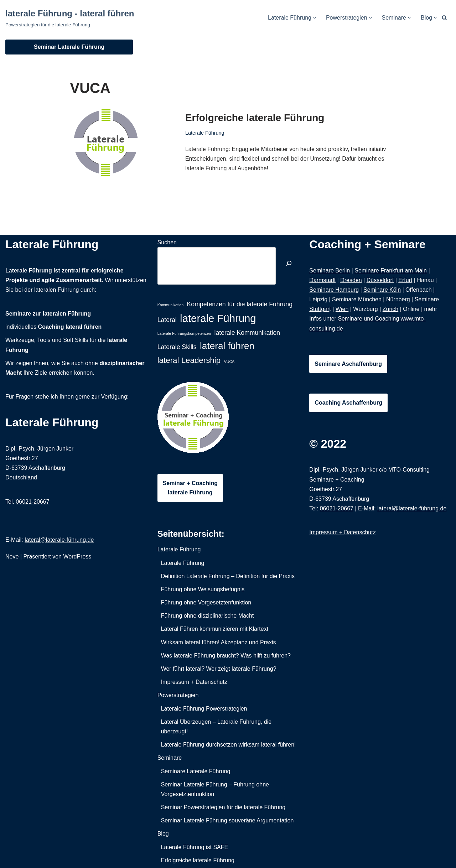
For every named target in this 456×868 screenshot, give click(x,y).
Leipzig (318, 299)
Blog (163, 834)
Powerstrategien (178, 695)
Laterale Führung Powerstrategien (204, 709)
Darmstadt (322, 280)
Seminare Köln (382, 290)
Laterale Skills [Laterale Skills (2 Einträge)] (177, 347)
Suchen (167, 242)
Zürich (390, 309)
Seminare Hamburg (334, 290)
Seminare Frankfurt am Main (391, 271)
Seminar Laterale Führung (69, 47)
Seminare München (357, 299)
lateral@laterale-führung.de (59, 540)
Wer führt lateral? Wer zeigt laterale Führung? (219, 669)
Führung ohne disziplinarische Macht (208, 616)
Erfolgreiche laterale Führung (255, 118)
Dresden (351, 280)
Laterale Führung (205, 133)
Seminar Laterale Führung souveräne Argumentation (227, 820)
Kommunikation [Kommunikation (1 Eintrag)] (170, 305)
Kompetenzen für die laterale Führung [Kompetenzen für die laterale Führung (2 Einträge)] (240, 304)
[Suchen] (289, 264)
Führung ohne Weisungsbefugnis (203, 589)
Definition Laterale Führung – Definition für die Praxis (228, 576)
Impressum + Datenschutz (194, 682)
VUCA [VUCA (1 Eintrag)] (229, 362)
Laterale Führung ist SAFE (195, 847)
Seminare (170, 758)
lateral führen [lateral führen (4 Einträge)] (227, 346)
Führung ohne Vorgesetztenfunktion (206, 602)
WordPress (77, 557)
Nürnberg (398, 299)
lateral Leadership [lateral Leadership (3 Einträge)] (189, 360)
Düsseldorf (380, 280)
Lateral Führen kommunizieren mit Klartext (215, 629)
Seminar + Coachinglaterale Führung (190, 488)
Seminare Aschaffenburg (348, 364)
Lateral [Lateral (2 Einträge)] (167, 320)
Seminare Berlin (330, 271)
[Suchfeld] (444, 18)
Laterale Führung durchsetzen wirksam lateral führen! (229, 745)
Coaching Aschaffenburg (348, 403)
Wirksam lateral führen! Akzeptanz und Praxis (219, 642)
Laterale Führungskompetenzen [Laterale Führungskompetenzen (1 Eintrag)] (184, 333)
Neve (12, 557)
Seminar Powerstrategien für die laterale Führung (223, 807)
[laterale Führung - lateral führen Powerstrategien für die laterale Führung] (70, 18)
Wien (342, 309)
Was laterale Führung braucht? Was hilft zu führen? (226, 656)
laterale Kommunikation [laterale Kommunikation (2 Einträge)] (247, 333)
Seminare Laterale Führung (196, 771)
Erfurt (405, 280)
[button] (315, 18)
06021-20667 (32, 502)
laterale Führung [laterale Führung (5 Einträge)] (218, 318)
